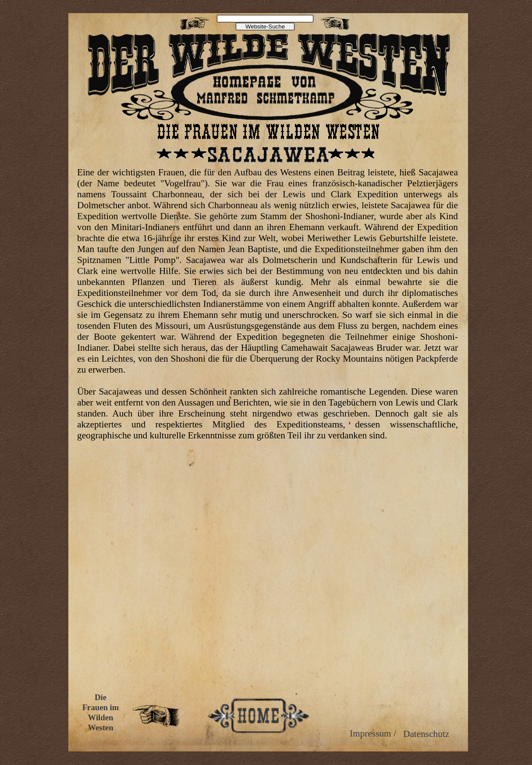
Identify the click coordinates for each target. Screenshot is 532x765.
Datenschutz (426, 734)
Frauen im (101, 707)
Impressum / (373, 733)
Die (101, 697)
